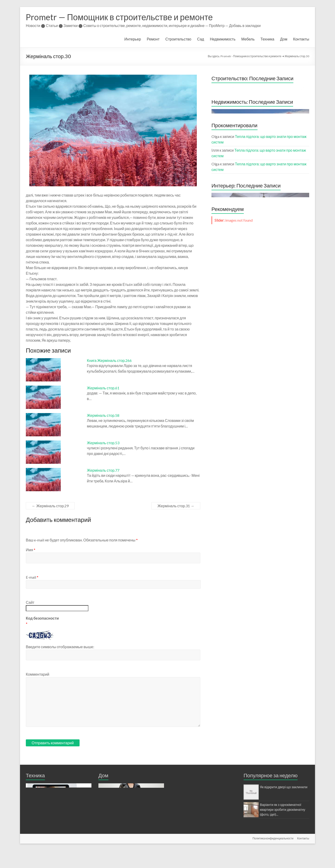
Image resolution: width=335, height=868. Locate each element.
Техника (267, 39)
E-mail (32, 577)
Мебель (248, 39)
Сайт (30, 602)
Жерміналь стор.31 (176, 506)
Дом (284, 39)
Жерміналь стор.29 (50, 506)
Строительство (178, 39)
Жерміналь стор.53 (103, 443)
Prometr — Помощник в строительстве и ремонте (119, 17)
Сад (201, 39)
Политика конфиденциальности (273, 856)
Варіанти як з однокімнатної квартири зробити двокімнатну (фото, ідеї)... (283, 810)
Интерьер (133, 39)
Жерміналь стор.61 (103, 388)
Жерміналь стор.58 (103, 415)
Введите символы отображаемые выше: (60, 647)
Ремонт (153, 39)
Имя (31, 550)
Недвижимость (223, 39)
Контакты (301, 39)
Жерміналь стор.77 (103, 470)
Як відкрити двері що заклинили (284, 787)
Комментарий (38, 674)
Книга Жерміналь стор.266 (109, 360)
